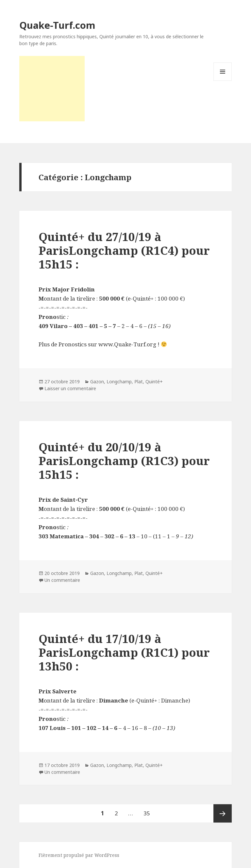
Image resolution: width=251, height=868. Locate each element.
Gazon (97, 382)
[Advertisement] (52, 89)
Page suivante (223, 813)
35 (149, 811)
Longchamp (119, 382)
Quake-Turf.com (57, 25)
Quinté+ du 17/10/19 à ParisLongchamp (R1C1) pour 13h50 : (124, 652)
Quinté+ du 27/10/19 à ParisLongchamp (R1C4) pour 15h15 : (124, 250)
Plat (139, 382)
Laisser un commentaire (70, 388)
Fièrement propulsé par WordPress (79, 855)
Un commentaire (62, 580)
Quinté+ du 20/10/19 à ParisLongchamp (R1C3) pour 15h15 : (124, 461)
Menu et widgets (223, 81)
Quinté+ (154, 382)
